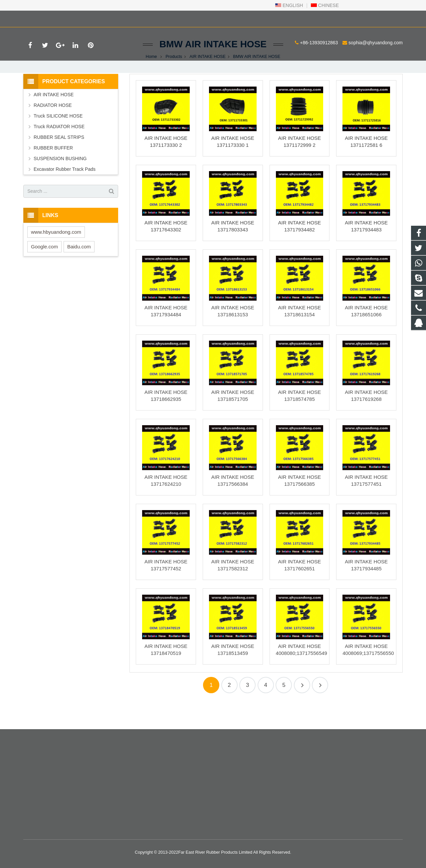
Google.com (44, 270)
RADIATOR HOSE (53, 129)
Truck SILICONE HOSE (58, 139)
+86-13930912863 (47, 18)
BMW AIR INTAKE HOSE (213, 67)
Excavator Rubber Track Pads (65, 192)
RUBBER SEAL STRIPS (59, 160)
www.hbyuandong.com (56, 255)
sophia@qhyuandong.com (104, 18)
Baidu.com (79, 270)
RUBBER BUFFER (53, 171)
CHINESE (325, 5)
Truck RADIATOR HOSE (59, 150)
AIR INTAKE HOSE (208, 80)
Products (174, 80)
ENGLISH (289, 5)
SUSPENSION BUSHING (60, 182)
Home (151, 80)
